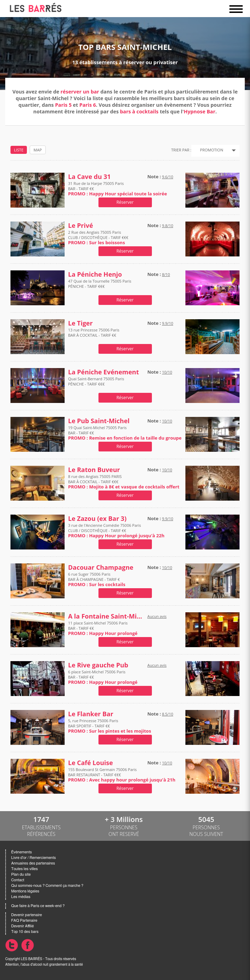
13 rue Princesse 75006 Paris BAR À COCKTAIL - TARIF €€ (94, 335)
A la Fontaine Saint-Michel (106, 616)
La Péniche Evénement (104, 372)
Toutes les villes (24, 869)
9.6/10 (168, 177)
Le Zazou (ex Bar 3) (97, 519)
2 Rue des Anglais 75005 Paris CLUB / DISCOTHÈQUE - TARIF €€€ (98, 237)
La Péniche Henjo (95, 274)
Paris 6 (87, 105)
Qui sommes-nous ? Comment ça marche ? (47, 886)
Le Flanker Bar (91, 714)
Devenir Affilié (23, 926)
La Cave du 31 (89, 177)
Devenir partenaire (27, 915)
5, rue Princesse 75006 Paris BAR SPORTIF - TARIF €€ (110, 726)
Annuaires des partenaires (33, 863)
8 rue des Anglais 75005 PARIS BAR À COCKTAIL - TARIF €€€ (124, 482)
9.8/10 (168, 226)
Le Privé (80, 226)
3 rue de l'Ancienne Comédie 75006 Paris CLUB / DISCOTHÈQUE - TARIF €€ (116, 530)
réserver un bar (80, 92)
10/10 (167, 372)
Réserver (125, 202)
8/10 (166, 274)
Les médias (21, 897)
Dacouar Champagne (101, 567)
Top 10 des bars (25, 932)
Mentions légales (25, 891)
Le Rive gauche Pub (98, 665)
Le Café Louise (90, 763)
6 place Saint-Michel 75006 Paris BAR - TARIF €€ (103, 677)
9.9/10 (168, 323)
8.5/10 (168, 714)
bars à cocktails (139, 111)
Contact (18, 880)
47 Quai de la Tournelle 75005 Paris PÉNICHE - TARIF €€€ (100, 286)
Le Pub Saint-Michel (99, 421)
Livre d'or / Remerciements (34, 858)
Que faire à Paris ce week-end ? (38, 906)
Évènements (21, 852)
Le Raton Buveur (94, 470)
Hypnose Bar (199, 111)
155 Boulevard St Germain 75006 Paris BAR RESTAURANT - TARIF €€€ (122, 775)
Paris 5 (63, 105)
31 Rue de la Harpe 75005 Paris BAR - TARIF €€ (117, 189)
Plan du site (21, 874)
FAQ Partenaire (24, 921)
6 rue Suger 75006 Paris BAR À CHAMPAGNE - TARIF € (97, 579)
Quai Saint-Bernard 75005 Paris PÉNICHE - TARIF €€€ (96, 384)
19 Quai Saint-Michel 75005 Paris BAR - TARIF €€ (125, 433)
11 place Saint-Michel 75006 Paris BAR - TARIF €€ (103, 628)
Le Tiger (80, 323)
